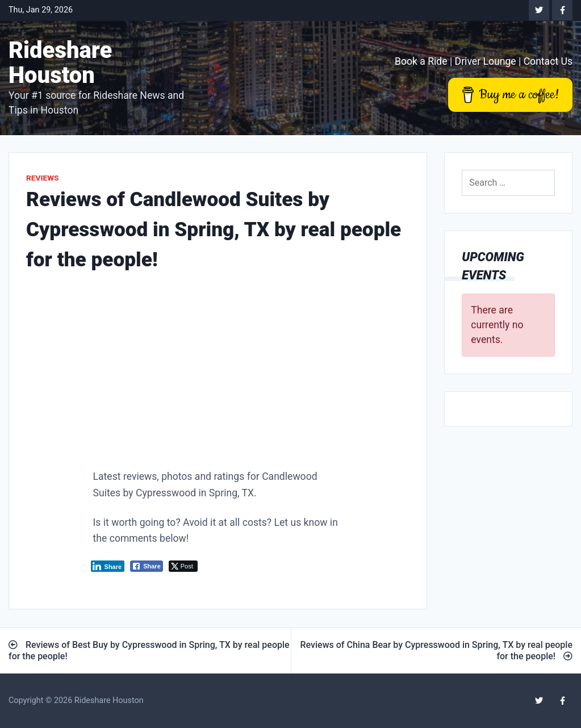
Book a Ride (421, 61)
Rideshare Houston (60, 63)
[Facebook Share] (147, 566)
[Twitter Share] (183, 566)
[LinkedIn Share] (108, 566)
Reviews (43, 178)
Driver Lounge (486, 61)
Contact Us (548, 61)
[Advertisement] (218, 374)
